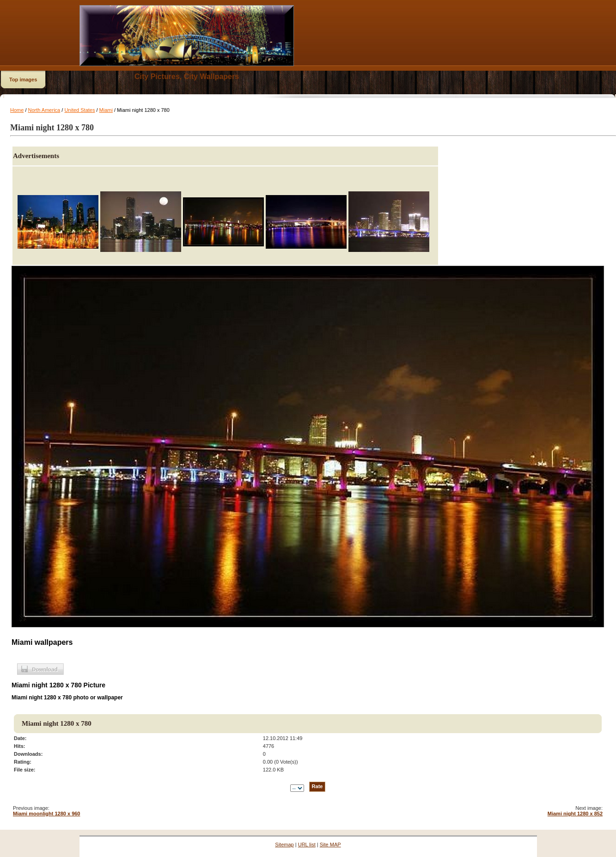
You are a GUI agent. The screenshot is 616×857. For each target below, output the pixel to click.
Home (17, 110)
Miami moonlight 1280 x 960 (47, 814)
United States (79, 110)
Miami (106, 110)
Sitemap (284, 845)
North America (44, 110)
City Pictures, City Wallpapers (187, 77)
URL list (307, 845)
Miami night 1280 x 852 (575, 814)
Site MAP (330, 845)
